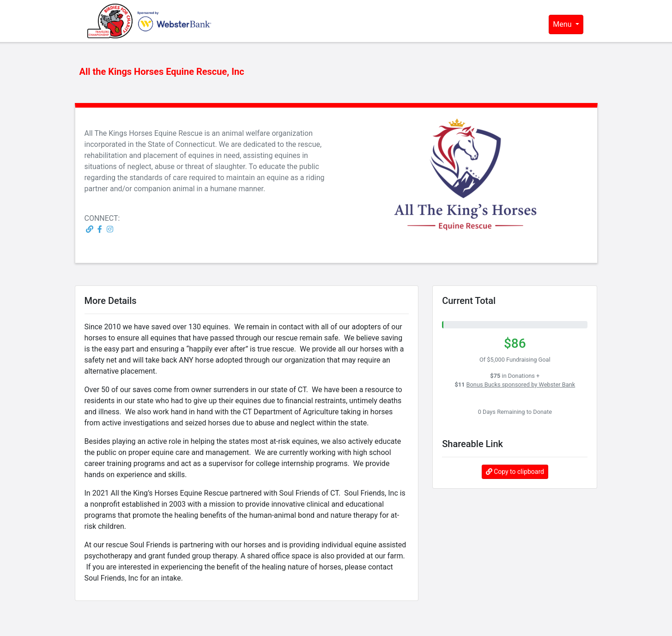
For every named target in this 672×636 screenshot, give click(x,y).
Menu (563, 24)
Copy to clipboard (515, 472)
